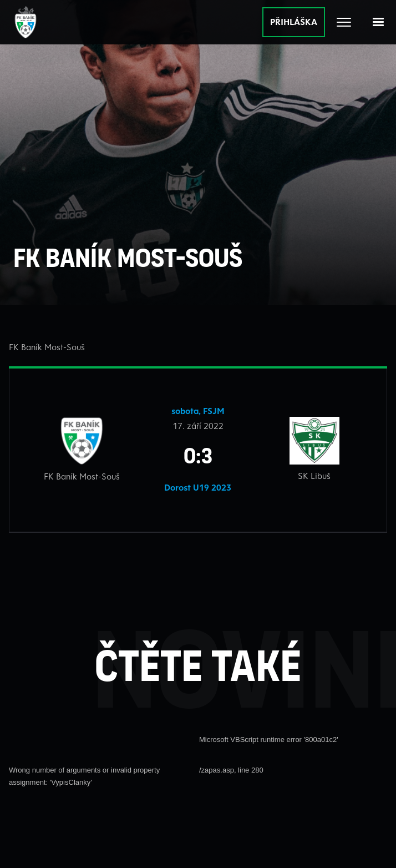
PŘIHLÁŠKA (294, 22)
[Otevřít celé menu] (344, 22)
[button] (378, 22)
